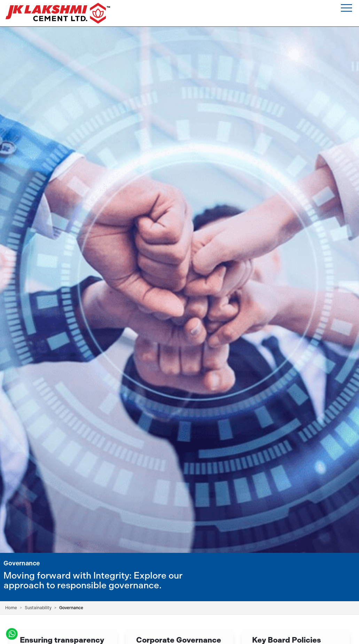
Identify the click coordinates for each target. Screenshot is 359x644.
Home (11, 608)
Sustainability (38, 608)
